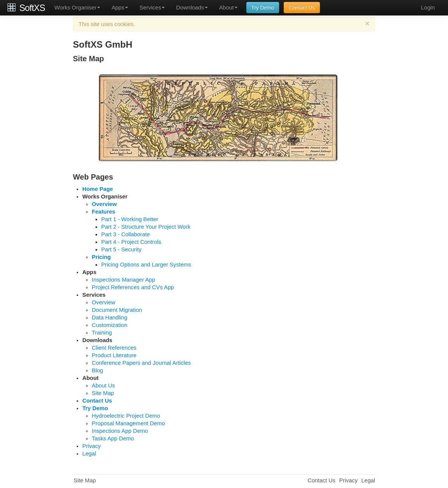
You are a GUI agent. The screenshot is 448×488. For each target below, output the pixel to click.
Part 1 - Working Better (130, 219)
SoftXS (32, 8)
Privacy (92, 446)
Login (428, 8)
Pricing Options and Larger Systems (146, 265)
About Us (103, 386)
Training (102, 333)
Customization (110, 325)
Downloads (192, 8)
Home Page (98, 189)
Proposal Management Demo (128, 423)
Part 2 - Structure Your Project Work (146, 227)
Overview (104, 204)
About (228, 8)
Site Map (103, 393)
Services (152, 8)
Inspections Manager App (124, 280)
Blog (97, 370)
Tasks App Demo (113, 438)
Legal (89, 454)
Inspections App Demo (120, 431)
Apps (120, 8)
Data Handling (110, 318)
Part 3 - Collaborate (126, 234)
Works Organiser (77, 8)
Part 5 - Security (121, 249)
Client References (114, 348)
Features (104, 212)
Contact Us (302, 8)
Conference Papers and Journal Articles (141, 363)
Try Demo (263, 8)
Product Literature (114, 355)
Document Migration (117, 310)
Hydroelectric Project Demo (126, 416)
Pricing (101, 257)
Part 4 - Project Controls (131, 242)
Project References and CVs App (133, 287)
